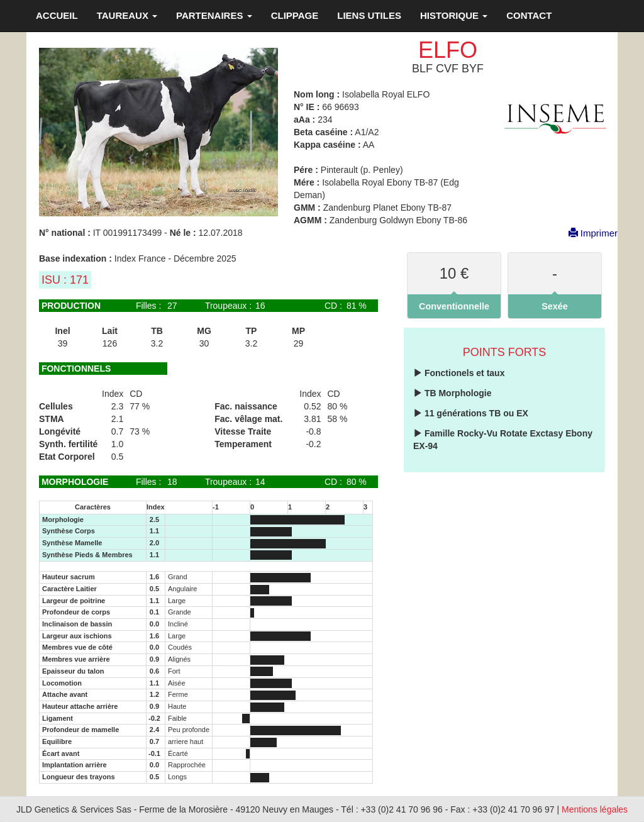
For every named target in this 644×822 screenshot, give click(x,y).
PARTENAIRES (214, 15)
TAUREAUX (127, 15)
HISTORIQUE (454, 15)
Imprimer (587, 233)
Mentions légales (595, 809)
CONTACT (529, 15)
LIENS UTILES (369, 15)
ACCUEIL (57, 15)
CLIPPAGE (295, 15)
